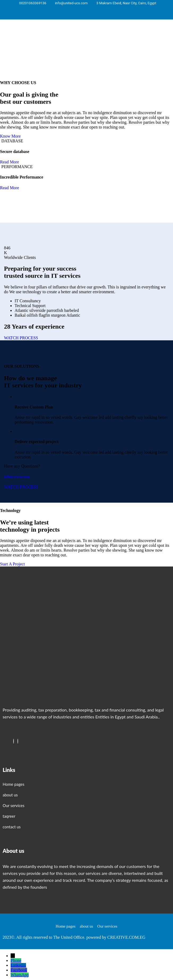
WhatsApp (20, 975)
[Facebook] (14, 741)
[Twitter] (18, 741)
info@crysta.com (17, 476)
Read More (10, 162)
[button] (130, 40)
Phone (16, 960)
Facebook (19, 970)
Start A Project (12, 564)
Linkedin (18, 965)
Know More (10, 136)
